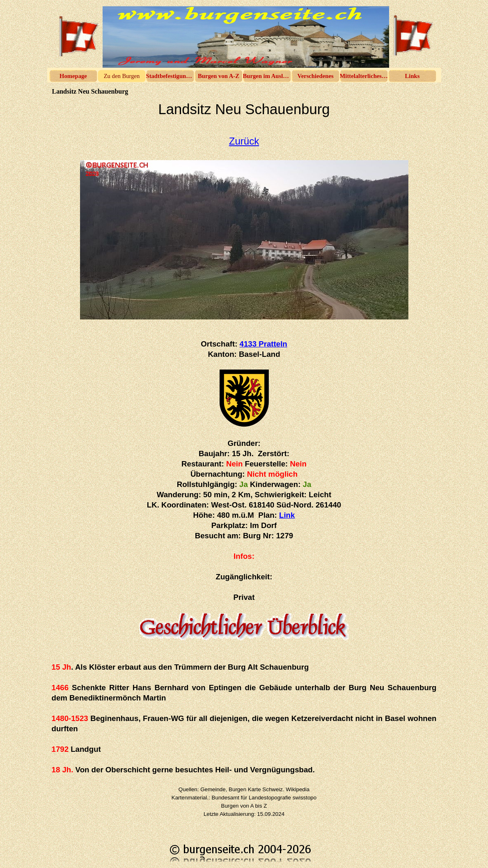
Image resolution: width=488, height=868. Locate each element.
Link (287, 515)
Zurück (244, 141)
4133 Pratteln (263, 344)
